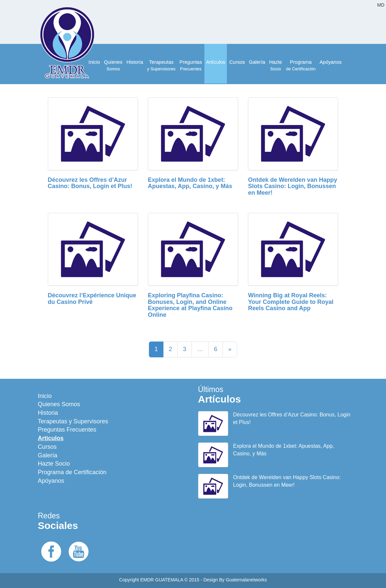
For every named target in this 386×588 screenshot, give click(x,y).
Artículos (51, 438)
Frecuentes (191, 65)
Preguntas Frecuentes (67, 430)
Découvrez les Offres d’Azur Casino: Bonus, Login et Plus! (90, 183)
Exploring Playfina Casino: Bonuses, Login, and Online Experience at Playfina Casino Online (190, 305)
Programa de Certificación (72, 472)
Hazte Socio (54, 464)
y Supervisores (161, 65)
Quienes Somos (59, 404)
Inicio (45, 396)
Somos (113, 65)
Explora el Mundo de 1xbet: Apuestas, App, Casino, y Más (190, 183)
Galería (48, 455)
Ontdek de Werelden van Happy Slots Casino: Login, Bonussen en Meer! (293, 186)
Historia (48, 413)
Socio (276, 65)
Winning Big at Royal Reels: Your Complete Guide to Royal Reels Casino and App (291, 302)
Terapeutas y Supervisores (73, 421)
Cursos (47, 447)
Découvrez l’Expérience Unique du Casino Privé (92, 299)
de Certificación (301, 65)
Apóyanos (51, 481)
